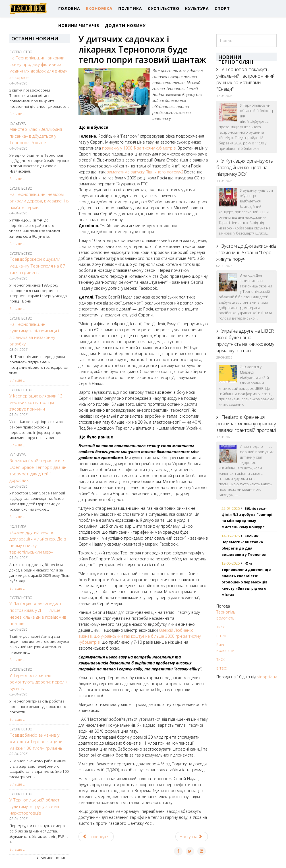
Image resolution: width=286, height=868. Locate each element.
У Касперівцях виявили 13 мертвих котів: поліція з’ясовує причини (36, 402)
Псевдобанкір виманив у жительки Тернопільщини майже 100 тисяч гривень (36, 742)
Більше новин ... (55, 858)
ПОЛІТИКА (130, 8)
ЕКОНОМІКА (99, 8)
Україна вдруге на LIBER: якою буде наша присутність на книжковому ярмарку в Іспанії (245, 341)
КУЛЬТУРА (197, 8)
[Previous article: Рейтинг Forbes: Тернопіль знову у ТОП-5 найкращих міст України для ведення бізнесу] (96, 837)
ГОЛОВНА (69, 8)
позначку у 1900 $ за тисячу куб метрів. (139, 148)
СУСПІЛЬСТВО (164, 8)
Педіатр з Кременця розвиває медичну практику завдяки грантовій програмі (246, 423)
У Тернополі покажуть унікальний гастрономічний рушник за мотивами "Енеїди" (245, 79)
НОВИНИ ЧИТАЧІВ (79, 25)
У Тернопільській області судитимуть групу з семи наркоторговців (35, 806)
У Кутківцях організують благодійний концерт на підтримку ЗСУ (245, 167)
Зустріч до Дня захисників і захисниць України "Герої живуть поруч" (246, 252)
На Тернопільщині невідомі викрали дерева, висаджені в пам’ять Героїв (39, 201)
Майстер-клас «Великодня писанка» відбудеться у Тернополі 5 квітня (36, 136)
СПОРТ (222, 8)
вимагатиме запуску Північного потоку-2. (145, 172)
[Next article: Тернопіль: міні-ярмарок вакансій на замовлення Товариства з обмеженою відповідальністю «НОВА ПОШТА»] (192, 837)
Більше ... (17, 114)
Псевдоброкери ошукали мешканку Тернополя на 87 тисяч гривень (37, 266)
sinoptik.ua (267, 677)
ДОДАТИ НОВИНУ (125, 25)
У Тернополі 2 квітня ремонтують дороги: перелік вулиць (38, 682)
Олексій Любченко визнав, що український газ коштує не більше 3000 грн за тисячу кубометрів (140, 636)
